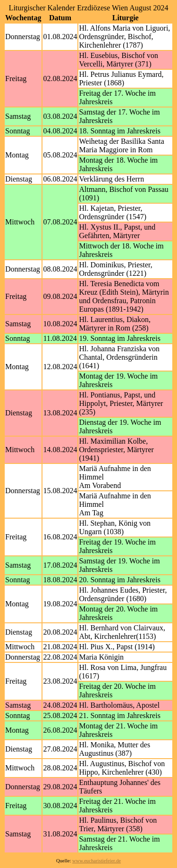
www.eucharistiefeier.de (97, 861)
